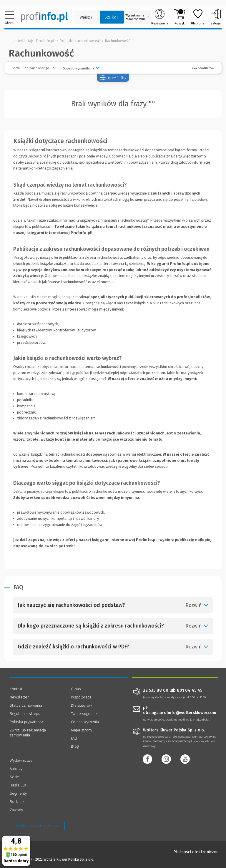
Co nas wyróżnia (85, 722)
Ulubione (198, 17)
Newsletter (19, 697)
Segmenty (18, 793)
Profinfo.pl (45, 41)
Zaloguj (216, 17)
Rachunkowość (117, 41)
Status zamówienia (26, 705)
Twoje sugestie (84, 714)
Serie (14, 777)
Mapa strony (82, 730)
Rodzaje (17, 802)
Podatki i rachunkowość (80, 41)
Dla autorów (81, 705)
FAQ (74, 738)
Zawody (16, 810)
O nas (76, 689)
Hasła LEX (18, 785)
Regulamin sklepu (25, 714)
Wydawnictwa (21, 760)
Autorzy (16, 769)
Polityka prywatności (27, 722)
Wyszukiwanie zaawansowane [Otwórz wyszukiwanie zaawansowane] (137, 17)
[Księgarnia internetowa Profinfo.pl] (44, 17)
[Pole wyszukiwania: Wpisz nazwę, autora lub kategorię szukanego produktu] (86, 17)
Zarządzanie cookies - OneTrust (37, 826)
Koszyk (180, 17)
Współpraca (81, 697)
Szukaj (111, 17)
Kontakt (16, 689)
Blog (75, 746)
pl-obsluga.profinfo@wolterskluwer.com (180, 710)
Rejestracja (160, 17)
